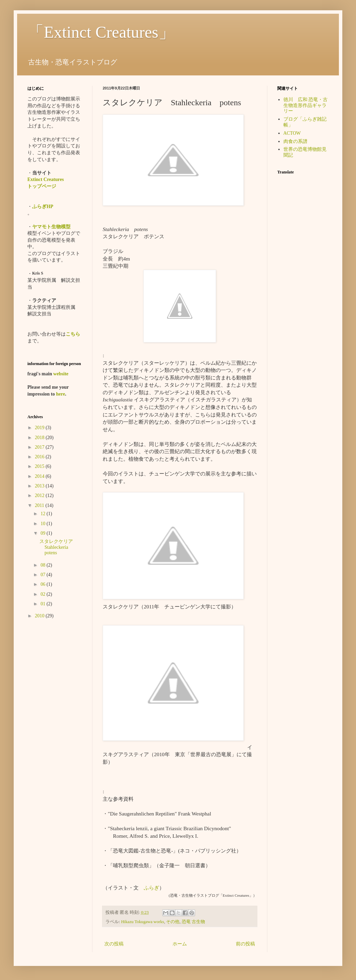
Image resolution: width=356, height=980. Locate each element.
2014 (40, 476)
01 (43, 604)
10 (43, 524)
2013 (40, 486)
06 (43, 584)
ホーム (180, 944)
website (61, 374)
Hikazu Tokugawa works (143, 922)
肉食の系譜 (295, 141)
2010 (40, 616)
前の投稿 (245, 944)
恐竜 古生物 (193, 922)
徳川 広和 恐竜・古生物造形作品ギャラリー (306, 105)
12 (43, 514)
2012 (40, 495)
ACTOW (292, 133)
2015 (40, 466)
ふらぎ (151, 888)
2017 (40, 447)
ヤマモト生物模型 (51, 227)
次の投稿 (114, 944)
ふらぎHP (43, 207)
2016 (40, 457)
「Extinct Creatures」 (101, 32)
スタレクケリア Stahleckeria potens (59, 547)
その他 (173, 922)
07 (43, 575)
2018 (40, 438)
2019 (40, 428)
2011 (40, 505)
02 (43, 594)
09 (43, 533)
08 (43, 565)
